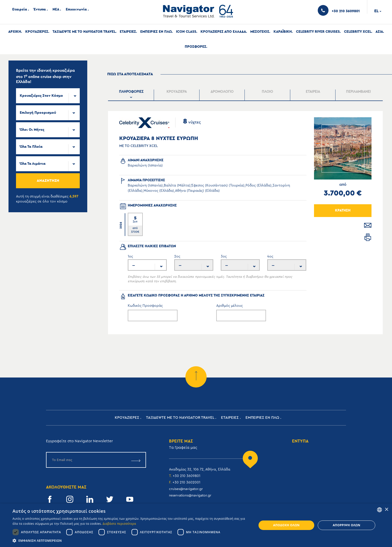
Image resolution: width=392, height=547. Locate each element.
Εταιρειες (128, 32)
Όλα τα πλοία (31, 147)
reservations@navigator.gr (190, 495)
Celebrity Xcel (358, 32)
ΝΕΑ (56, 9)
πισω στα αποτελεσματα (130, 74)
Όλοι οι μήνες (32, 130)
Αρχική (15, 32)
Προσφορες (195, 47)
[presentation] (131, 95)
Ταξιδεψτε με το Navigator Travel (84, 32)
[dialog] (196, 525)
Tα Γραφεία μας (183, 448)
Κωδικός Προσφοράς (145, 306)
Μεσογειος (260, 32)
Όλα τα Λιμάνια (33, 164)
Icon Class (186, 32)
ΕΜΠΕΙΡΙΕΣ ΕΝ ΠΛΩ (156, 32)
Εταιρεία (20, 9)
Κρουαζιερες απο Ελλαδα (223, 32)
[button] (131, 541)
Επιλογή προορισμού (38, 113)
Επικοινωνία (76, 9)
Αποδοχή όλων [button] (286, 525)
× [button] (386, 510)
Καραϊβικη (283, 32)
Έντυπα (40, 9)
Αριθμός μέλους (229, 306)
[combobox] (48, 96)
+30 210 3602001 (186, 482)
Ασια (379, 32)
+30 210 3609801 (186, 476)
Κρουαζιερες (37, 32)
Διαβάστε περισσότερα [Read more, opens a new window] (119, 524)
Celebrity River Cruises (318, 32)
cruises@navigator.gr (186, 489)
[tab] (131, 95)
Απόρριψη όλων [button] (346, 525)
